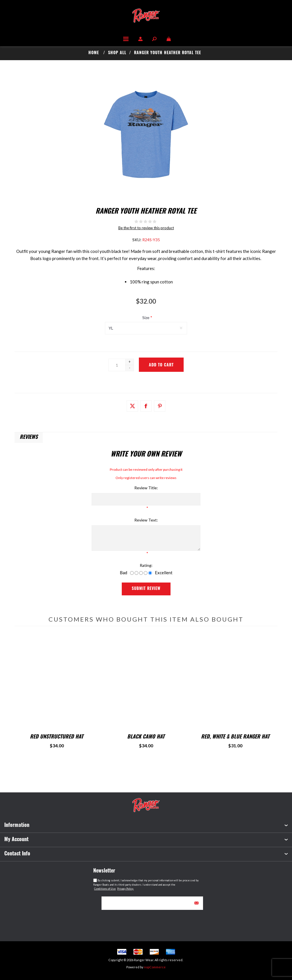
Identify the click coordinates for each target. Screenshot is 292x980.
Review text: (146, 520)
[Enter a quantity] (117, 365)
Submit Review (146, 589)
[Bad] (132, 573)
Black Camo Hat (146, 737)
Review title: (146, 488)
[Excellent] (150, 573)
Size (146, 317)
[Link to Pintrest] (160, 406)
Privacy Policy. (125, 889)
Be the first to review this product (146, 228)
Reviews (29, 438)
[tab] (29, 437)
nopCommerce (155, 967)
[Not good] (136, 573)
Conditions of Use (105, 889)
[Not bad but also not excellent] (141, 573)
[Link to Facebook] (146, 406)
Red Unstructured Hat (57, 737)
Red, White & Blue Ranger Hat (235, 737)
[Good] (146, 573)
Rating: (146, 565)
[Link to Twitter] (132, 406)
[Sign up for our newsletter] (146, 903)
